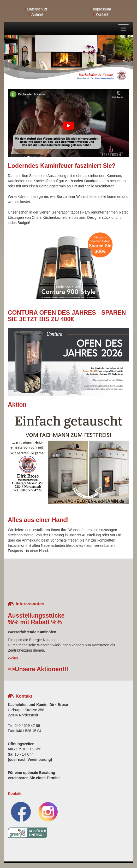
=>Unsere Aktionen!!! (38, 669)
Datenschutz (36, 9)
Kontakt (101, 14)
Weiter (13, 658)
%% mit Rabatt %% (35, 622)
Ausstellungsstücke (36, 616)
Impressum (101, 9)
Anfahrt (36, 14)
